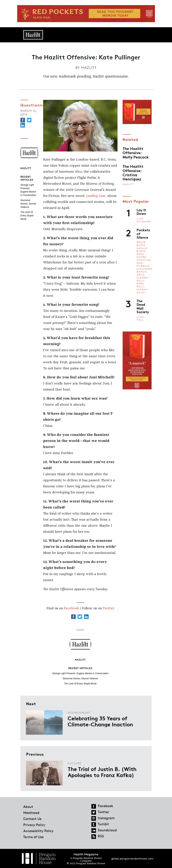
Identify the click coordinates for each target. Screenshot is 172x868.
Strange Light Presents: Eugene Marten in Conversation (80, 673)
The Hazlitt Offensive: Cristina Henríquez (133, 172)
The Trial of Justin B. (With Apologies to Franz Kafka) (102, 772)
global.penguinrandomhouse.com (132, 858)
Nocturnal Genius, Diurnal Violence (28, 204)
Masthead (31, 813)
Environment (79, 713)
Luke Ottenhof (144, 220)
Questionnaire (36, 105)
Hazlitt (89, 68)
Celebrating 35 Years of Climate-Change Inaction (100, 721)
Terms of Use (33, 837)
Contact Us (32, 819)
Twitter (108, 608)
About (28, 807)
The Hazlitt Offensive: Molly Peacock (136, 153)
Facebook (71, 608)
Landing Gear (96, 196)
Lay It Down (141, 212)
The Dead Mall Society (143, 306)
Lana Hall (140, 318)
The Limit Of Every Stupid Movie (27, 216)
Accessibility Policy (38, 831)
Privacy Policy (34, 825)
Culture (75, 763)
